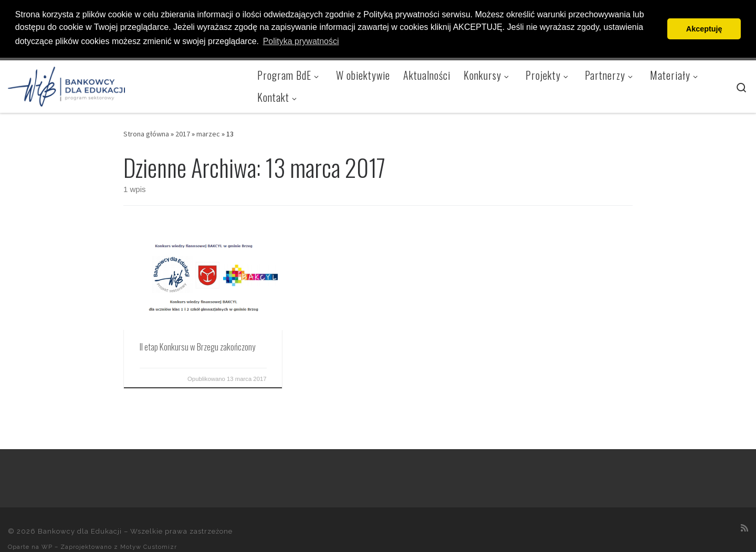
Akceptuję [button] (704, 29)
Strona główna (146, 133)
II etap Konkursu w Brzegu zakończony (197, 346)
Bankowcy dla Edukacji (80, 531)
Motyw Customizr (149, 546)
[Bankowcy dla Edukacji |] (66, 83)
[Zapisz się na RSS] (744, 527)
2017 (183, 133)
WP (47, 546)
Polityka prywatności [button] (301, 41)
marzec (208, 133)
